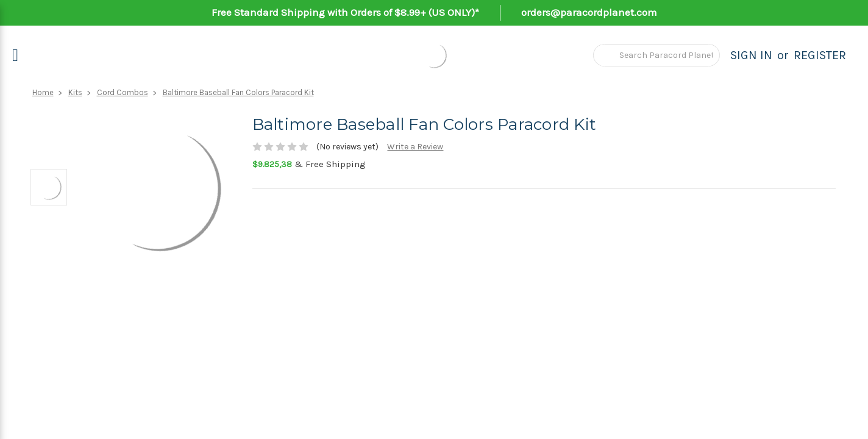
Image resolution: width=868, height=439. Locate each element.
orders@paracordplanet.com (589, 12)
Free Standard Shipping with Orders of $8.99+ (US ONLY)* (345, 12)
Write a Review (415, 147)
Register (820, 55)
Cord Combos (123, 92)
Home (43, 92)
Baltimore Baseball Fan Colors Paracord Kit (238, 92)
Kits (75, 92)
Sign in (751, 55)
